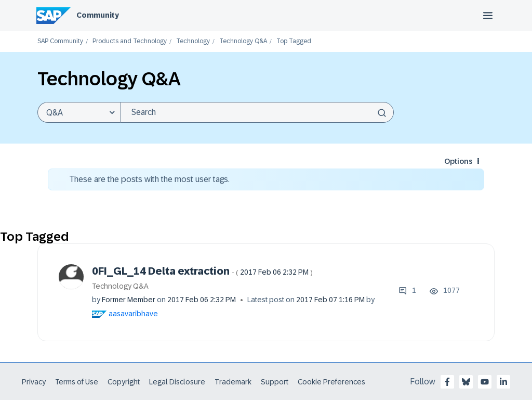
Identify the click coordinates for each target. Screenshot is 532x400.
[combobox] (257, 112)
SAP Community (60, 41)
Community (98, 15)
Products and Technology (130, 41)
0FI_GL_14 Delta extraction (202, 271)
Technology (193, 41)
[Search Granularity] (79, 112)
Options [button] (458, 161)
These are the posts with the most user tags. (149, 179)
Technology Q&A (243, 41)
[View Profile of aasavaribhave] (133, 314)
